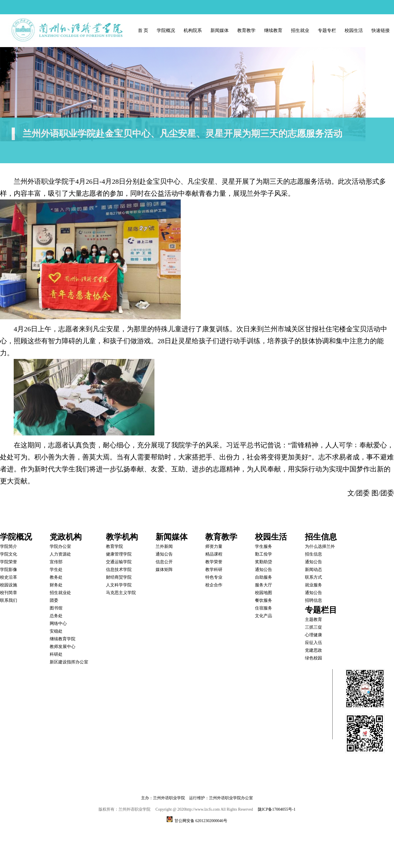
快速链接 (381, 30)
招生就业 (300, 30)
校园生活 (354, 30)
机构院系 (193, 30)
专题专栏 (327, 30)
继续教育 (273, 30)
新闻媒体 (220, 30)
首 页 (143, 30)
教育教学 (246, 30)
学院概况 (166, 30)
